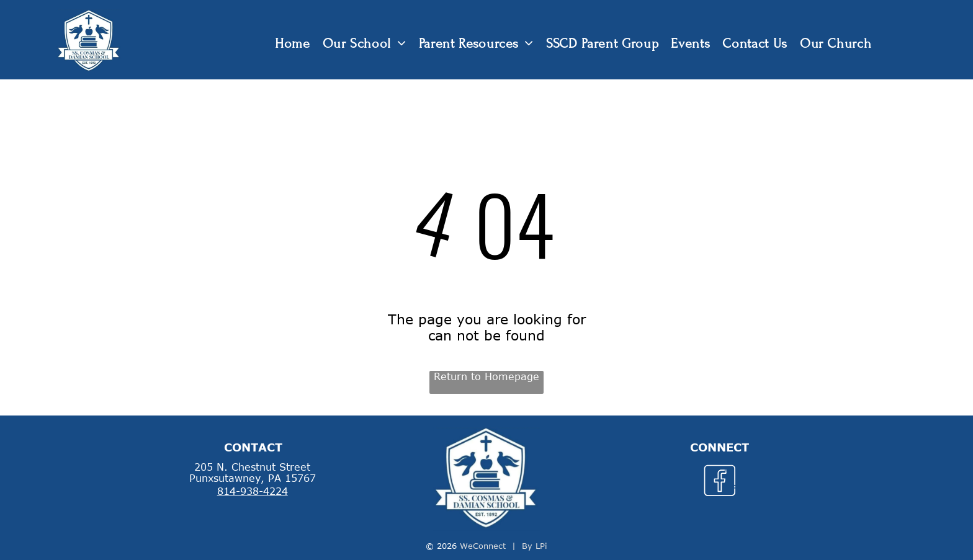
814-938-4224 (253, 491)
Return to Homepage (486, 376)
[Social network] (720, 482)
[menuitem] (293, 44)
